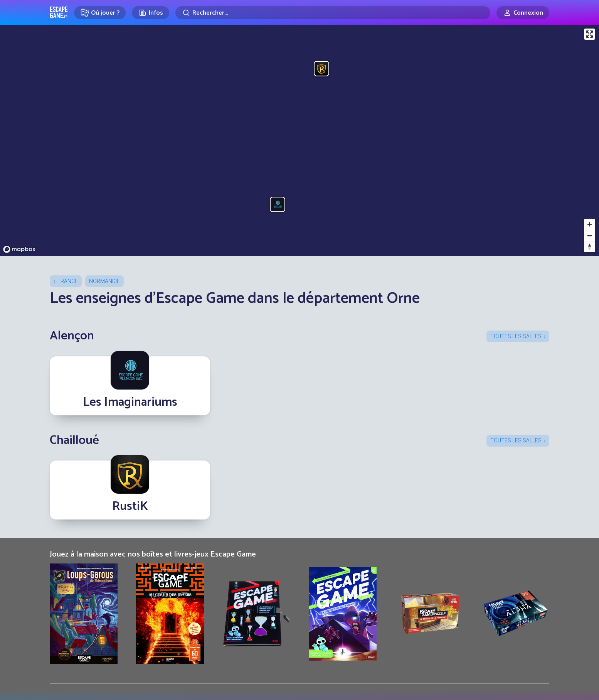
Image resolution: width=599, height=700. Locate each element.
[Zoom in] (590, 224)
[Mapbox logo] (19, 249)
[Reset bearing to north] (590, 247)
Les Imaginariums (130, 402)
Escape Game (59, 12)
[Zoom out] (590, 235)
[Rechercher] (333, 13)
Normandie (104, 281)
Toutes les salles (516, 336)
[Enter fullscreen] (590, 34)
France (68, 281)
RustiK (130, 506)
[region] (299, 140)
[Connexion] (523, 13)
